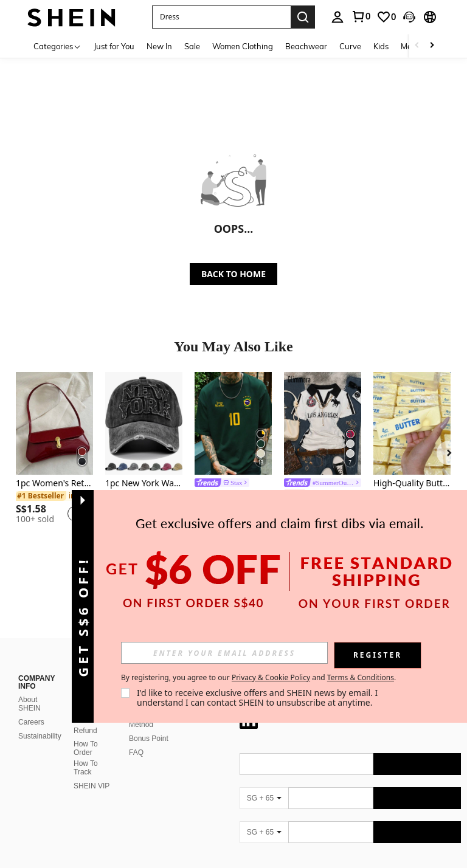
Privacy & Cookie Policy (271, 677)
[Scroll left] (417, 46)
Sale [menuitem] (192, 46)
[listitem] (54, 453)
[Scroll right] (432, 46)
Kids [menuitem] (381, 46)
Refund (85, 731)
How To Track (86, 768)
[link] (361, 16)
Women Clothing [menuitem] (243, 46)
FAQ (136, 753)
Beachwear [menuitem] (306, 46)
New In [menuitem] (159, 46)
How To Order (86, 748)
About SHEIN (29, 704)
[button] (221, 17)
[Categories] (57, 46)
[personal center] (337, 17)
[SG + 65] (264, 798)
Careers (31, 722)
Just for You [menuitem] (114, 46)
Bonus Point (149, 739)
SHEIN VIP (92, 786)
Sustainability (40, 736)
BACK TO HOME (233, 274)
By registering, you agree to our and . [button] (258, 678)
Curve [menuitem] (350, 46)
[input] (224, 653)
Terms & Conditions (361, 677)
